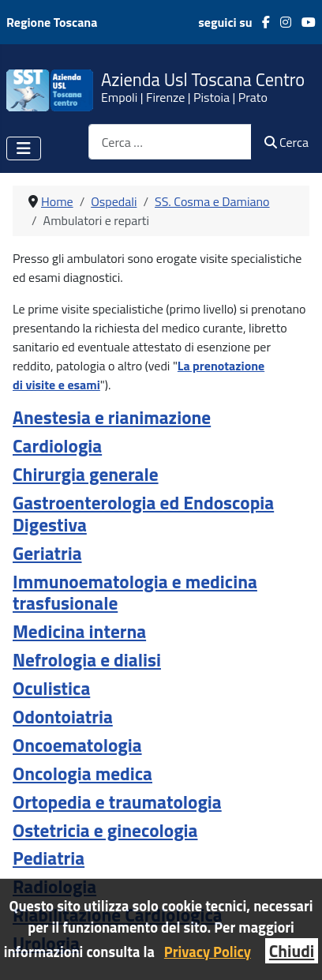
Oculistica (51, 688)
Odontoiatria (63, 717)
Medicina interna (79, 631)
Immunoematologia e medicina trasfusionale (135, 593)
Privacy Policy (208, 952)
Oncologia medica (82, 773)
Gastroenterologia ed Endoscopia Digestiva (143, 514)
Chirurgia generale (86, 474)
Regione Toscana (52, 22)
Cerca (286, 142)
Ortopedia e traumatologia (117, 802)
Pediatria (49, 858)
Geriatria (47, 553)
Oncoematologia (77, 745)
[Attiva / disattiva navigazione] (24, 148)
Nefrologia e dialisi (87, 660)
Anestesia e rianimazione (112, 417)
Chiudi (292, 951)
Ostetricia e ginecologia (105, 830)
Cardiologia (57, 446)
